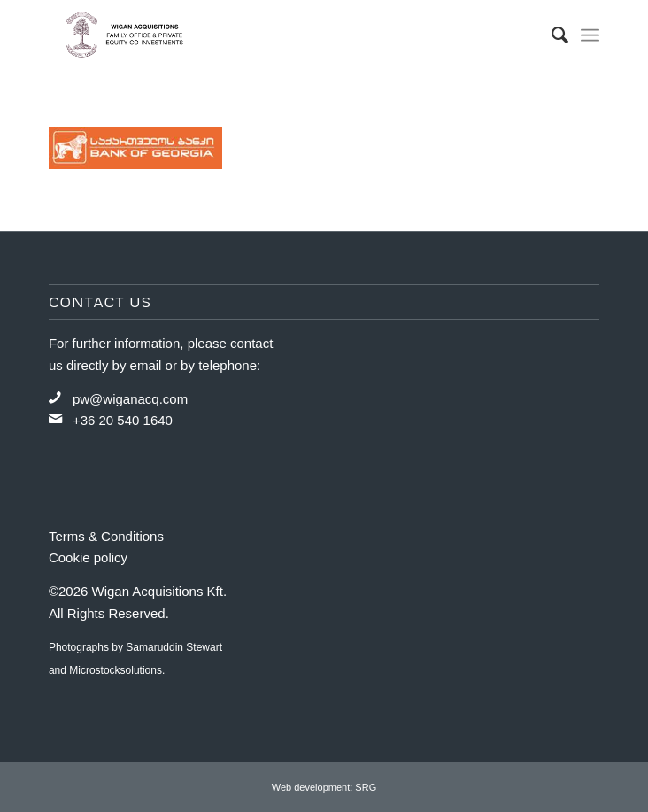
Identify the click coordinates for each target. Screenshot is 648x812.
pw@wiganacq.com (130, 399)
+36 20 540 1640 (123, 420)
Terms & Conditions (106, 536)
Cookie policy (88, 557)
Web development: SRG (324, 787)
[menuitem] (551, 35)
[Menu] (590, 35)
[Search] (551, 35)
